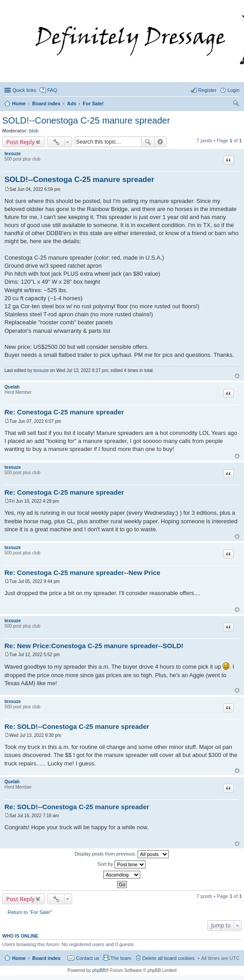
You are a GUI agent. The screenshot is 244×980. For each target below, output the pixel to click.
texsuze (13, 154)
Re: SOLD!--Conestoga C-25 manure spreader (77, 726)
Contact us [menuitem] (87, 958)
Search (148, 142)
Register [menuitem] (207, 90)
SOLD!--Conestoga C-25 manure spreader (86, 120)
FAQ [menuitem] (52, 90)
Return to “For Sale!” (30, 912)
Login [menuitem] (234, 90)
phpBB (99, 970)
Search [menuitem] (236, 104)
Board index (46, 958)
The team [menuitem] (121, 958)
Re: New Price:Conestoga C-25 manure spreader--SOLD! (94, 646)
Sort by (122, 864)
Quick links (24, 90)
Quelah (12, 387)
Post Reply (20, 142)
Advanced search (161, 142)
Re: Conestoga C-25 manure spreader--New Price (82, 573)
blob (34, 131)
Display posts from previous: (121, 854)
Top (237, 376)
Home (19, 958)
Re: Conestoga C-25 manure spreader (64, 412)
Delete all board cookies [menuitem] (169, 958)
